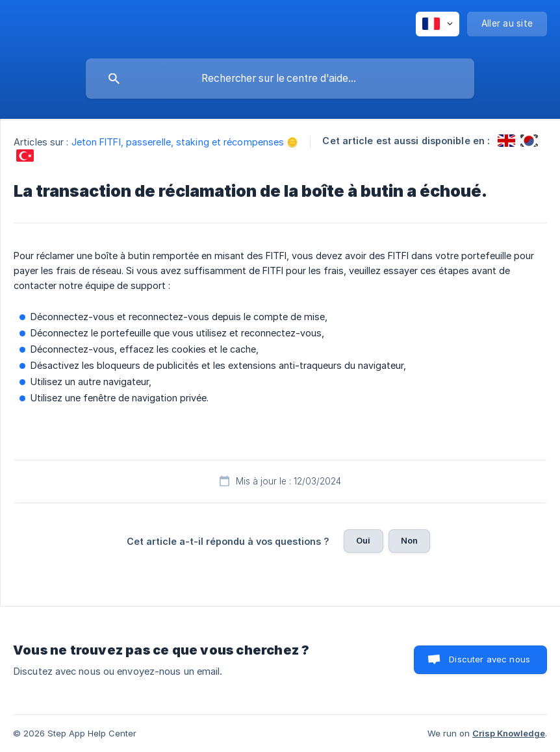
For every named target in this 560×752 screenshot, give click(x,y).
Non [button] (409, 540)
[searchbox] (280, 79)
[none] (438, 24)
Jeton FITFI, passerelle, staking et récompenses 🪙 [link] (185, 142)
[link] (506, 141)
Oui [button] (363, 540)
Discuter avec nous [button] (490, 659)
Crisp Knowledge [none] (509, 733)
